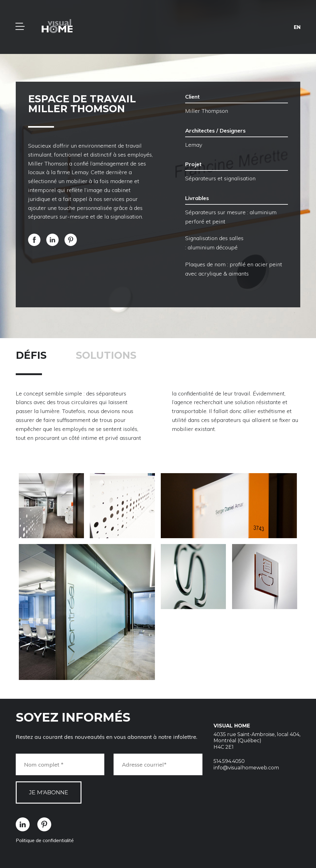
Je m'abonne (49, 792)
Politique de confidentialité (45, 840)
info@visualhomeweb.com (246, 768)
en (297, 27)
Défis (31, 355)
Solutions (106, 355)
